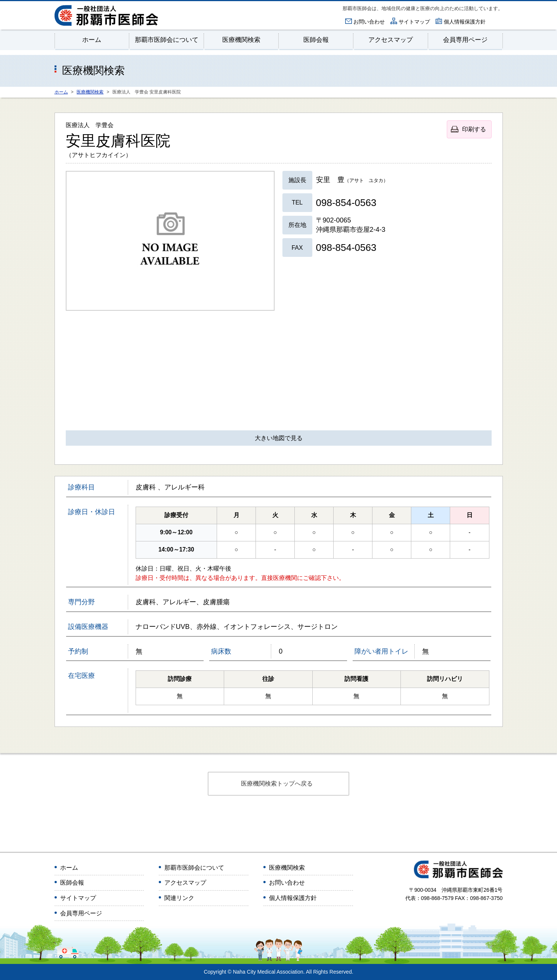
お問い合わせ (369, 22)
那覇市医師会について (167, 40)
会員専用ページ (465, 40)
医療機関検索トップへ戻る (277, 784)
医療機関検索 (241, 40)
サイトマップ (414, 22)
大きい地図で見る (279, 438)
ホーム (92, 40)
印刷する (474, 130)
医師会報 (316, 40)
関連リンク (179, 898)
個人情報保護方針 (465, 22)
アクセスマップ (391, 40)
